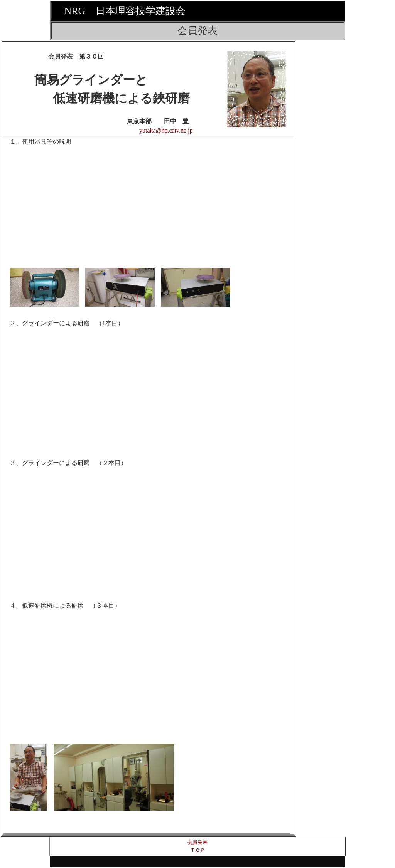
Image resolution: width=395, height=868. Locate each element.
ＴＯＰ (198, 850)
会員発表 (197, 842)
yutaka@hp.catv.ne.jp (166, 130)
